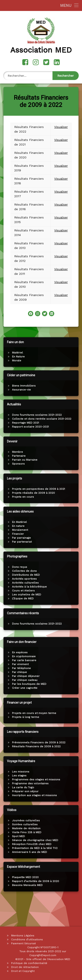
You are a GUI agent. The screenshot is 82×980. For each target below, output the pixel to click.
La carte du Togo (70, 787)
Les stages (66, 776)
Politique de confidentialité (29, 963)
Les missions (68, 772)
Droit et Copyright (23, 971)
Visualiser (61, 121)
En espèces (67, 652)
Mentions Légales (23, 936)
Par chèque (67, 672)
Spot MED (66, 836)
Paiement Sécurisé (24, 943)
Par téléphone (69, 668)
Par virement (68, 664)
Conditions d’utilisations (27, 939)
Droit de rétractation (25, 967)
